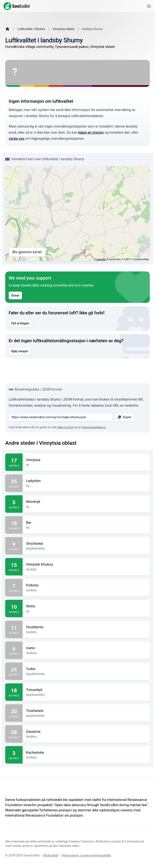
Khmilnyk (86, 502)
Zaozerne (86, 732)
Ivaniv (86, 648)
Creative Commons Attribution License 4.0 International (106, 841)
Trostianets (86, 711)
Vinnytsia (86, 460)
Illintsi (86, 606)
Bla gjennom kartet (27, 252)
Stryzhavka (86, 544)
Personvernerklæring (94, 427)
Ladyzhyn (86, 481)
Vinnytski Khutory (86, 565)
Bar (86, 523)
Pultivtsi (86, 585)
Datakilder (101, 259)
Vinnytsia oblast (64, 29)
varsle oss (17, 139)
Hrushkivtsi (86, 627)
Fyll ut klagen (20, 323)
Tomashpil (86, 690)
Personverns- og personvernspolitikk (86, 855)
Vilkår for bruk (65, 427)
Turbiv (86, 669)
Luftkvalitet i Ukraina (31, 29)
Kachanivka (86, 753)
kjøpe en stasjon (91, 132)
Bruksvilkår (51, 855)
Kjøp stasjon (20, 351)
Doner (15, 295)
